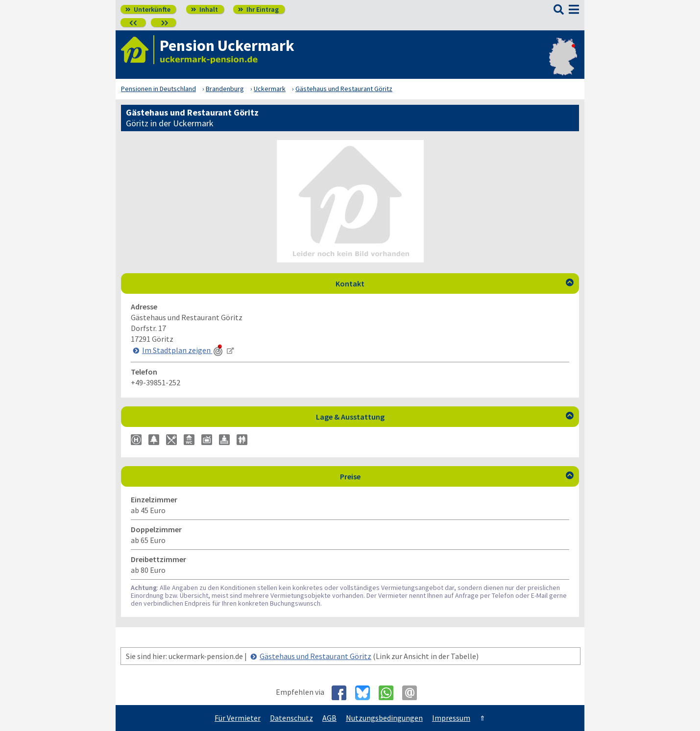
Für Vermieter (238, 718)
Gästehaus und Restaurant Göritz (315, 656)
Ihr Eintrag (258, 9)
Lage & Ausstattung (445, 417)
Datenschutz (291, 718)
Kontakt (455, 283)
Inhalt (205, 9)
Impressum (451, 718)
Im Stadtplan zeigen (183, 350)
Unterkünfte (148, 9)
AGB (329, 718)
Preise (457, 476)
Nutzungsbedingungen (384, 718)
